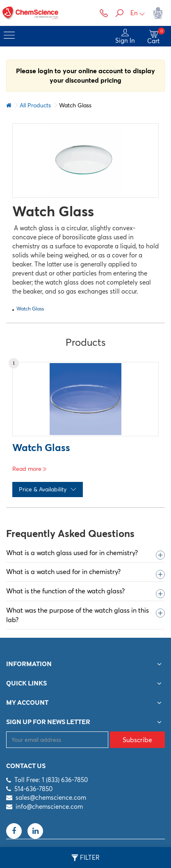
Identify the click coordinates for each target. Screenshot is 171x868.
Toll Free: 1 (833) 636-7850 (51, 780)
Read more (30, 469)
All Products (35, 105)
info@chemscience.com (49, 807)
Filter (85, 858)
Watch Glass (30, 309)
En (138, 13)
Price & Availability (48, 489)
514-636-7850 (33, 789)
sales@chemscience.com (51, 797)
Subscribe (137, 740)
